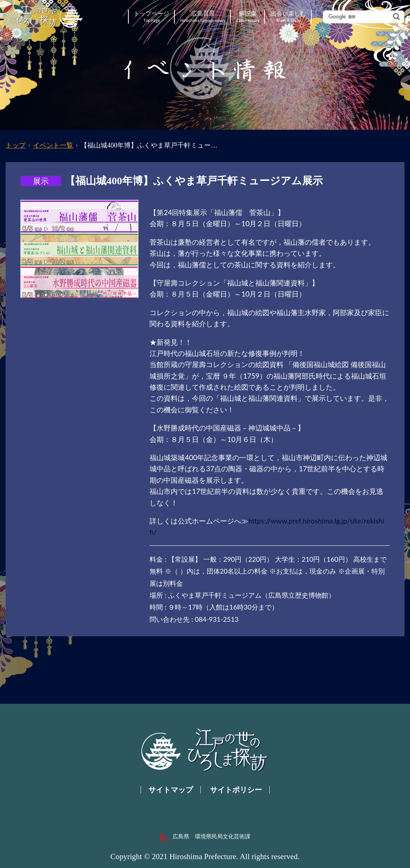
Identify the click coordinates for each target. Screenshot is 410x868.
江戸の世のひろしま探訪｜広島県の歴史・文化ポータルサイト (50, 17)
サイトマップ (171, 790)
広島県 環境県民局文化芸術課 (205, 836)
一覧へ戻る (54, 677)
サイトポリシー (236, 790)
